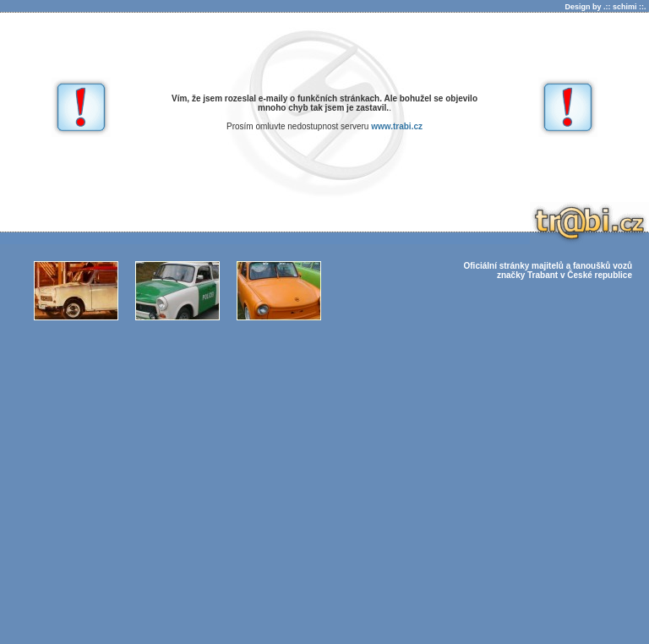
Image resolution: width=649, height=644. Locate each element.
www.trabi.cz (397, 126)
